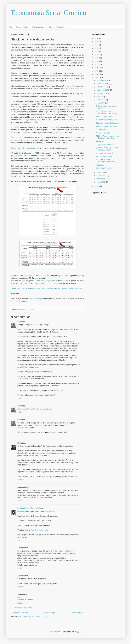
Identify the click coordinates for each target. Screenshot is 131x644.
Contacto (61, 27)
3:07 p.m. (21, 540)
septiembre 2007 (103, 90)
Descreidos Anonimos (104, 168)
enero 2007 (101, 182)
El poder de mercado (104, 157)
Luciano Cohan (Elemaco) (28, 508)
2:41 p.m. (21, 603)
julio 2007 (100, 97)
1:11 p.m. (21, 435)
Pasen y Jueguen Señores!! (106, 126)
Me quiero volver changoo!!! (106, 120)
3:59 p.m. (21, 568)
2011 (97, 64)
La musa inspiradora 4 (104, 153)
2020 (97, 38)
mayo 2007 (101, 103)
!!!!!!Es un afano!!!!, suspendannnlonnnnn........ (107, 161)
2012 (97, 61)
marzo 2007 (101, 176)
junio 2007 (101, 100)
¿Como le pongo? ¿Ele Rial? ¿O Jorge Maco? (107, 149)
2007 (97, 77)
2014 (97, 55)
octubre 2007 (102, 87)
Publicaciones (38, 27)
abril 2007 (100, 172)
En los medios (22, 27)
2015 (97, 51)
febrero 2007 (102, 179)
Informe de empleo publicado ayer (25, 148)
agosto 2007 (101, 93)
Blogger (78, 632)
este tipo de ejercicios (46, 281)
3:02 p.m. (21, 501)
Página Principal (49, 613)
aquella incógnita (37, 299)
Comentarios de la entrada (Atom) (34, 617)
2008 (97, 74)
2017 (97, 45)
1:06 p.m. (21, 398)
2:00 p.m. (21, 480)
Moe (19, 443)
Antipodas (100, 165)
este (66, 281)
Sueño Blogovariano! (104, 117)
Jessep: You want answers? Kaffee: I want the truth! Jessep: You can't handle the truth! (47, 288)
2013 (97, 58)
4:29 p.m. (21, 587)
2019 (97, 42)
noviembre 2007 (103, 84)
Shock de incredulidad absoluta (108, 123)
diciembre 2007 (103, 80)
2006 (97, 186)
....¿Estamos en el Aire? (105, 145)
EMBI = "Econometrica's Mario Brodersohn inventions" (107, 137)
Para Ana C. (101, 141)
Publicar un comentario (23, 608)
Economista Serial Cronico (49, 13)
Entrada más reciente (20, 613)
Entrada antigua (77, 613)
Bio (10, 27)
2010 (97, 68)
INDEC (32, 310)
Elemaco (22, 310)
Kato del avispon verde (39, 530)
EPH (28, 310)
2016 (97, 48)
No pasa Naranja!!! (103, 133)
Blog (51, 27)
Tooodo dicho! (101, 130)
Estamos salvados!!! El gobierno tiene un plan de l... (108, 112)
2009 (97, 71)
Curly (20, 322)
